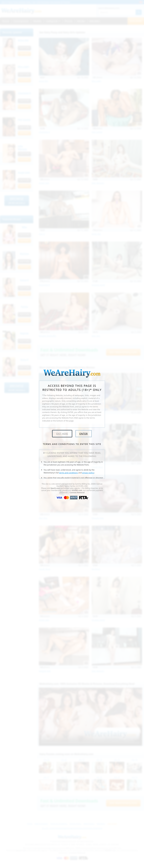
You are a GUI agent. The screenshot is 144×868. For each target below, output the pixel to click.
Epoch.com (55, 488)
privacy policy (88, 473)
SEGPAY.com (77, 490)
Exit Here (62, 434)
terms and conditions (68, 473)
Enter (84, 434)
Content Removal (77, 493)
